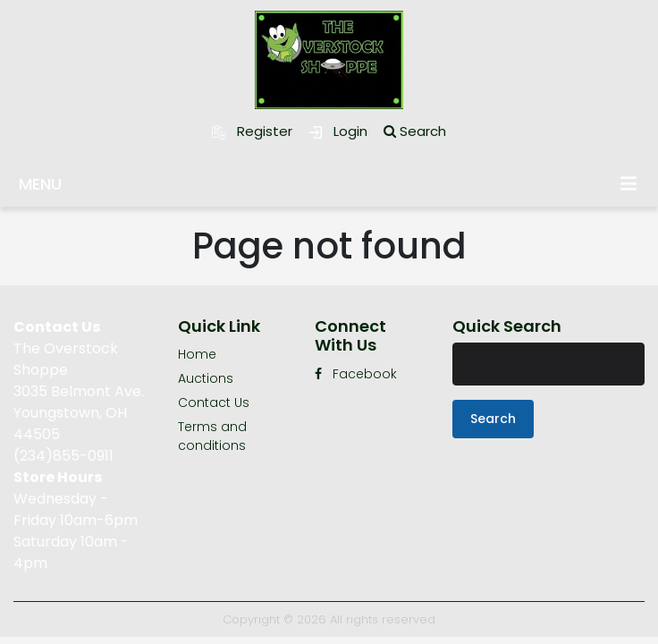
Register (252, 131)
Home (197, 354)
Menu (628, 182)
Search (415, 131)
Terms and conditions (212, 436)
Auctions (206, 378)
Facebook (356, 374)
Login (338, 131)
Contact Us (214, 402)
